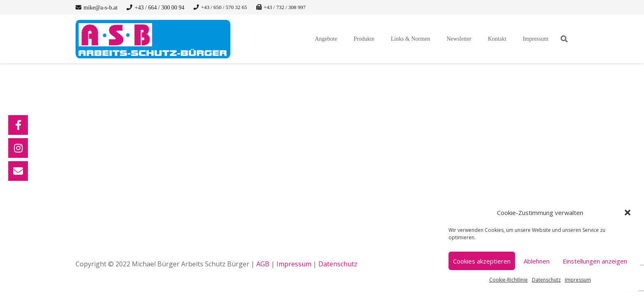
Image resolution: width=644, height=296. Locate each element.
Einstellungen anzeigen (595, 261)
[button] (628, 213)
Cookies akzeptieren (482, 261)
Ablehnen (537, 261)
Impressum (578, 280)
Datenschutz (546, 280)
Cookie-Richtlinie (508, 280)
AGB (263, 264)
